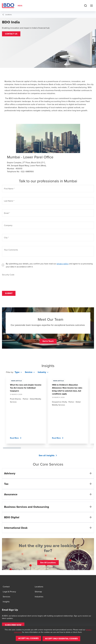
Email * (7, 213)
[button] (11, 34)
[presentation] (21, 281)
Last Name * (9, 201)
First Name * (9, 189)
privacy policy (63, 264)
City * (6, 238)
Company (8, 225)
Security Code (8, 275)
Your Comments (11, 250)
